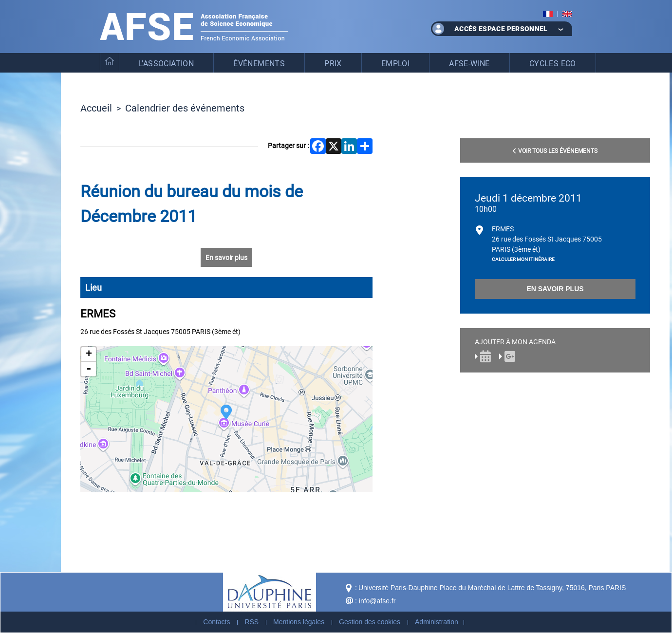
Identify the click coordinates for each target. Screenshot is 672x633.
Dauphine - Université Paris (270, 592)
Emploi (395, 63)
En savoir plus (226, 257)
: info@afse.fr (375, 601)
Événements (259, 63)
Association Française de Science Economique (194, 27)
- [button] (89, 369)
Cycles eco (553, 63)
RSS (252, 622)
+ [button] (89, 354)
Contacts (216, 622)
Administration (437, 622)
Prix (333, 63)
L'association (166, 63)
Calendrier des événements (185, 108)
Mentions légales (299, 622)
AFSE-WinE (469, 63)
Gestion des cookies (370, 622)
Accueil (96, 108)
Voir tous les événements (555, 150)
